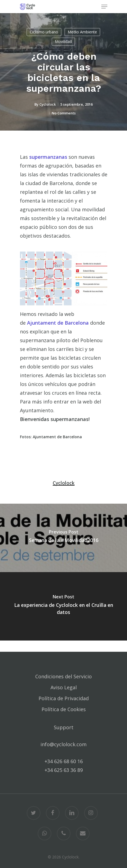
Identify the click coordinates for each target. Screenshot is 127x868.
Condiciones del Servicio (63, 676)
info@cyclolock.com (63, 744)
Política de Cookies (64, 709)
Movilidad (63, 41)
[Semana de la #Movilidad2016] (63, 538)
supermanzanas (48, 157)
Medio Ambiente (82, 32)
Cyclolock (48, 104)
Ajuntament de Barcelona (58, 323)
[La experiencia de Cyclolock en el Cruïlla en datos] (63, 606)
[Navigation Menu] (104, 7)
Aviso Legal (64, 687)
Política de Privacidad (64, 698)
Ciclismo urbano (44, 32)
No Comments (64, 113)
